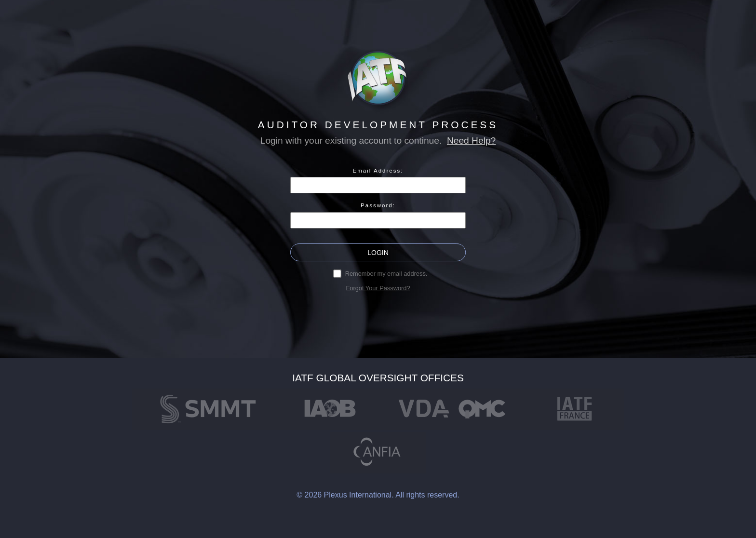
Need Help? (471, 141)
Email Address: (378, 171)
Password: (378, 205)
